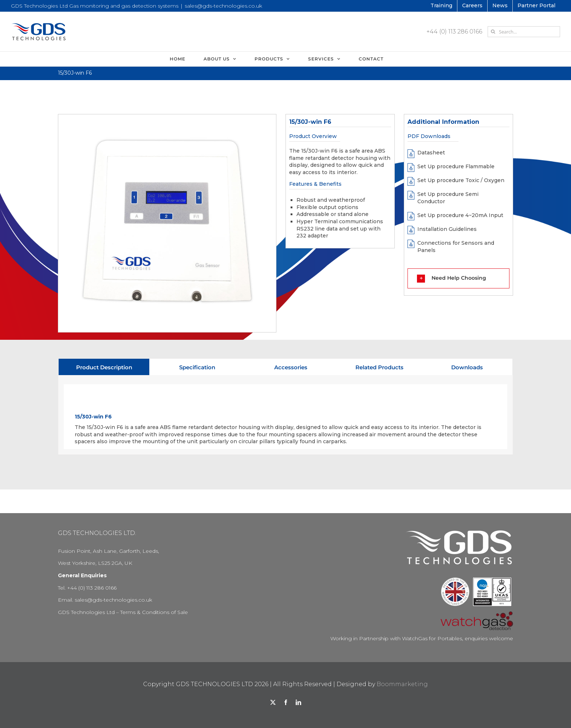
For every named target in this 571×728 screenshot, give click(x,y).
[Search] (493, 32)
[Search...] (524, 32)
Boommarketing (402, 684)
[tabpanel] (285, 415)
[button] (458, 278)
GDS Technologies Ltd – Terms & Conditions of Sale (123, 612)
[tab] (104, 367)
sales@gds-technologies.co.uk (223, 6)
